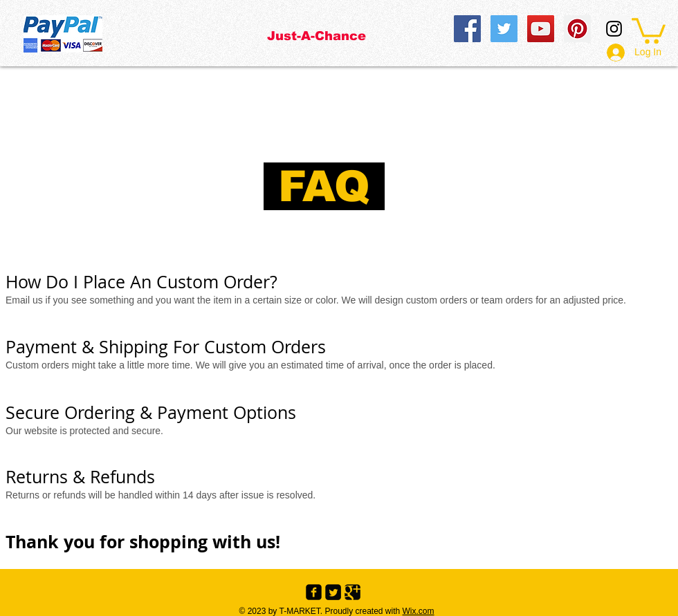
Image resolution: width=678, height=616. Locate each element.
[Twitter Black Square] (333, 592)
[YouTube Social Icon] (541, 29)
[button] (649, 29)
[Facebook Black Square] (314, 592)
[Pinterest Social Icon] (577, 29)
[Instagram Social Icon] (614, 29)
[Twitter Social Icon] (504, 29)
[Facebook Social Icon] (467, 29)
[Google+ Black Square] (352, 592)
